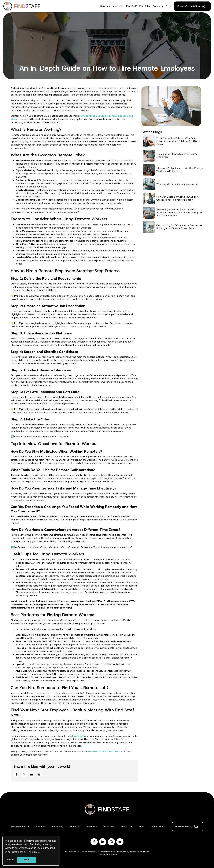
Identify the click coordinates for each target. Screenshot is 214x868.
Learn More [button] (34, 852)
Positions (109, 826)
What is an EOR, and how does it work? (177, 184)
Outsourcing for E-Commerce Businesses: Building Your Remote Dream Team (180, 227)
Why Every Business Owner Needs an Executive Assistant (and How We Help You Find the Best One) (180, 212)
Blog (142, 826)
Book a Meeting (184, 826)
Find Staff (78, 736)
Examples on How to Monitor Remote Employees (177, 155)
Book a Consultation (189, 6)
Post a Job (127, 826)
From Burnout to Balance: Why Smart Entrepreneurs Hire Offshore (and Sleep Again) (178, 141)
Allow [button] (26, 860)
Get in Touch (158, 826)
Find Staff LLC (90, 852)
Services (41, 826)
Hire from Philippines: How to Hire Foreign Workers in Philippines (180, 170)
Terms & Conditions (139, 852)
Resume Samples (20, 826)
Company (58, 826)
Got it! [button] (11, 860)
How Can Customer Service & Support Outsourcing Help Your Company (177, 198)
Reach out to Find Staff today (105, 751)
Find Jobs (92, 826)
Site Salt (113, 855)
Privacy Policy (122, 852)
